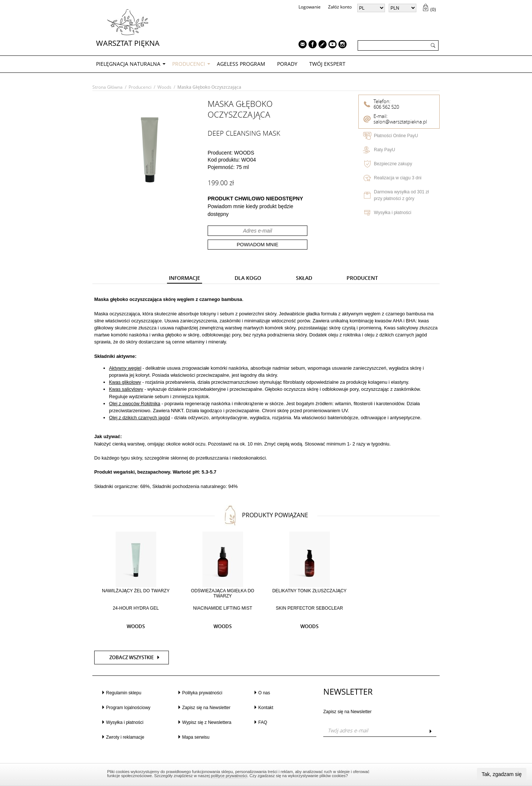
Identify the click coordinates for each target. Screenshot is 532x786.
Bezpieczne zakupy (393, 164)
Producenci (189, 64)
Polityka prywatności (202, 693)
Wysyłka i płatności (393, 213)
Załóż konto (340, 7)
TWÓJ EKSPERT (327, 64)
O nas (264, 693)
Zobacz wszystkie (132, 658)
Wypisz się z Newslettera (207, 722)
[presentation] (185, 278)
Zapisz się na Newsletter (206, 708)
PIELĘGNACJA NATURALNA (128, 64)
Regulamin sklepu (124, 693)
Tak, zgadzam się (502, 774)
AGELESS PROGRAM (241, 64)
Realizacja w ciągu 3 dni (398, 178)
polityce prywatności (229, 776)
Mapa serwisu (196, 737)
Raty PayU (384, 150)
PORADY (287, 64)
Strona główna (108, 87)
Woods (164, 87)
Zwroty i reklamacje (125, 737)
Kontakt (266, 708)
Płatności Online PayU (396, 136)
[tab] (185, 279)
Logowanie (310, 7)
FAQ (263, 722)
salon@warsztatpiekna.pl (400, 122)
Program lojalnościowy (128, 708)
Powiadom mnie (258, 245)
